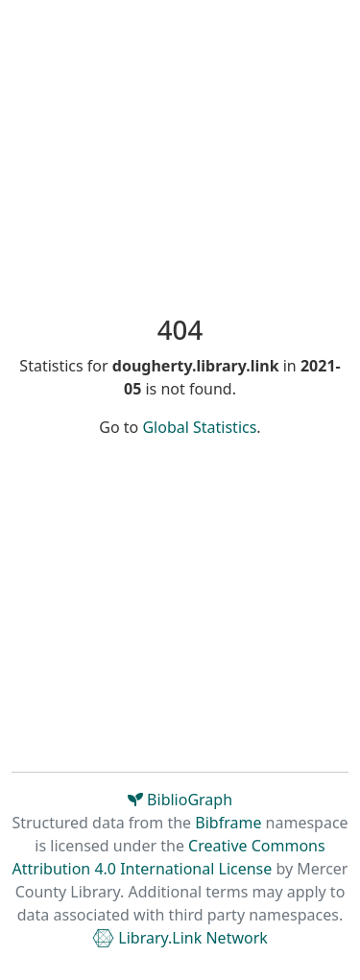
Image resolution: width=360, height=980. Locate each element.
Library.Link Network (180, 938)
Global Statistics (199, 427)
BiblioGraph (180, 800)
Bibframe (228, 823)
